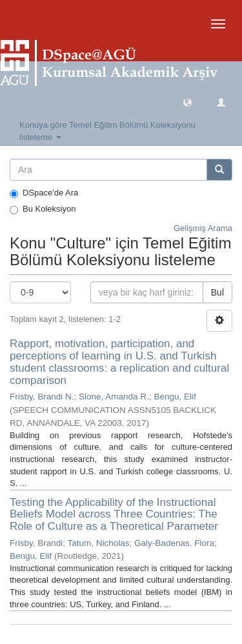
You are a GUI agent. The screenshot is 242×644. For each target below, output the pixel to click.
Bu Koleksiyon (43, 209)
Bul (217, 292)
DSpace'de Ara (44, 193)
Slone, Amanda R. (114, 397)
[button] (187, 102)
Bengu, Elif (175, 397)
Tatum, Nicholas (99, 543)
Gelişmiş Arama (203, 228)
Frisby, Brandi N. (42, 397)
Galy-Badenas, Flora (174, 543)
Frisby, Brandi (36, 543)
